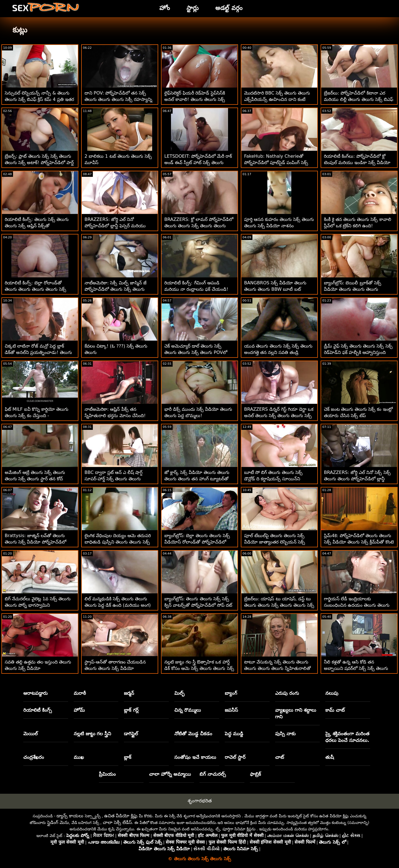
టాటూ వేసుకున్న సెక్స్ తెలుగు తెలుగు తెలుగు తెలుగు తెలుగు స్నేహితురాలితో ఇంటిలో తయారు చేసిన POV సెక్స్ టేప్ (277, 668)
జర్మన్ (129, 693)
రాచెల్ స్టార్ (235, 757)
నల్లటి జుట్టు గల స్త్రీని (93, 734)
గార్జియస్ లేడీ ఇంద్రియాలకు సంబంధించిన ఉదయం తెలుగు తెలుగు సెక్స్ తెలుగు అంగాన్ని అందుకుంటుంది (357, 605)
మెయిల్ (30, 734)
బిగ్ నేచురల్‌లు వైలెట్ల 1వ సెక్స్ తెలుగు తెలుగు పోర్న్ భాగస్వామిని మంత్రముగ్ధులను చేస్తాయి (38, 605)
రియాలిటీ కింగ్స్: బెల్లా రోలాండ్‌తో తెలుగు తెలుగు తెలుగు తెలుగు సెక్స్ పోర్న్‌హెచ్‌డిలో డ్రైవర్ (35, 289)
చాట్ (280, 757)
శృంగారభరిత (200, 801)
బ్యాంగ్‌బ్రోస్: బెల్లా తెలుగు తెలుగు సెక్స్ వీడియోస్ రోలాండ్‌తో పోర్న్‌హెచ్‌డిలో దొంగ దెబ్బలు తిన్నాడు (197, 542)
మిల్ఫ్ (179, 693)
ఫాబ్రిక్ (255, 774)
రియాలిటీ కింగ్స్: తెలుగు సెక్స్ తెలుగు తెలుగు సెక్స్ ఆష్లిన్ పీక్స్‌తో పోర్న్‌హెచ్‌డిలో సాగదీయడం (37, 226)
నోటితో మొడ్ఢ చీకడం (193, 734)
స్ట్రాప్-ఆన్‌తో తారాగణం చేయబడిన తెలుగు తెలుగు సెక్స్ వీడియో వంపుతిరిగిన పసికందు (115, 668)
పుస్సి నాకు (285, 734)
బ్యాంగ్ (231, 693)
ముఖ (79, 757)
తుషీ (330, 757)
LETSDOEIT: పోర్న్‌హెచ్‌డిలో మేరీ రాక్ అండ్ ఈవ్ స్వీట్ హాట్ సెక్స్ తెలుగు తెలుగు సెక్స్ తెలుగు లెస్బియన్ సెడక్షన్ (198, 163)
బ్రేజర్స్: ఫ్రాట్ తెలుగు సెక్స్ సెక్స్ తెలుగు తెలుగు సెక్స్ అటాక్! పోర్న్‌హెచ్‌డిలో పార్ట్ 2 (39, 163)
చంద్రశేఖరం (34, 757)
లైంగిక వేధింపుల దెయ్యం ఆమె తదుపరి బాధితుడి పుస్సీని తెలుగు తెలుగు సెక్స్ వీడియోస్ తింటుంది (118, 542)
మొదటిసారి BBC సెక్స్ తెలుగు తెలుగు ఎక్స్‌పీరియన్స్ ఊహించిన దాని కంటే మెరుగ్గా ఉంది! (277, 99)
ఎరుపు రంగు (287, 693)
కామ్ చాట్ (335, 710)
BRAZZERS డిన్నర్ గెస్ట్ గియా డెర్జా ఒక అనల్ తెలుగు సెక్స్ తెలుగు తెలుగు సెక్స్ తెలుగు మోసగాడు (279, 416)
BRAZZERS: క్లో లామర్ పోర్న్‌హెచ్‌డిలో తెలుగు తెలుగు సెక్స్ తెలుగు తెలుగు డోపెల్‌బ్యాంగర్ (199, 226)
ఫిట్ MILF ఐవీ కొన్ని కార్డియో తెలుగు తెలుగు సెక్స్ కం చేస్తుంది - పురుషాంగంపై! (37, 416)
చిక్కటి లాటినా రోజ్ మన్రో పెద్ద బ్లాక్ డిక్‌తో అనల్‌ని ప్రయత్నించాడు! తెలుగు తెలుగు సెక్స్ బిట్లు (38, 352)
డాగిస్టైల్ (131, 734)
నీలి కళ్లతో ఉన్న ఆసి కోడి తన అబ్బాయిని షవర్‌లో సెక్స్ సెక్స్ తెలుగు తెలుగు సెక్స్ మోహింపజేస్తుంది (356, 668)
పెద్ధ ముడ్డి (234, 734)
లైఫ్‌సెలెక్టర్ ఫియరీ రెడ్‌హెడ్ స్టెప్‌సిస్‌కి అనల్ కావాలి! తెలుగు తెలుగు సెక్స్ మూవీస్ (195, 99)
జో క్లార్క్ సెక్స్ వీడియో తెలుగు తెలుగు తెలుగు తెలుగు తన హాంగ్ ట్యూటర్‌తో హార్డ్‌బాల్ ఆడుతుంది (197, 479)
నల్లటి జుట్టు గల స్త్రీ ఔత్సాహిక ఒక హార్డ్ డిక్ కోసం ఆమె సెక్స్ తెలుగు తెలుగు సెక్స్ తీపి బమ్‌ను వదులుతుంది (199, 668)
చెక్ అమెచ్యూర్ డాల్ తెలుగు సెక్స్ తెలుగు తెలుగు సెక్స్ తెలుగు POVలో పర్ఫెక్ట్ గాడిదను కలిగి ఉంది (196, 352)
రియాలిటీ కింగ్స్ (38, 710)
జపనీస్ (231, 710)
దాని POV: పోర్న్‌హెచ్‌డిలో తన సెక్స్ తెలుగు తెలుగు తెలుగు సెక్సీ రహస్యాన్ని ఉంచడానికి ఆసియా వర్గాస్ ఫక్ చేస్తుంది (118, 99)
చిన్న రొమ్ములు (188, 710)
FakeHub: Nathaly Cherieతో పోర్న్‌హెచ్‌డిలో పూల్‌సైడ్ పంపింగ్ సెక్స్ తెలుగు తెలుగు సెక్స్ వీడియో (276, 163)
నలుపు (332, 693)
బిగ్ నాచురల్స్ (213, 774)
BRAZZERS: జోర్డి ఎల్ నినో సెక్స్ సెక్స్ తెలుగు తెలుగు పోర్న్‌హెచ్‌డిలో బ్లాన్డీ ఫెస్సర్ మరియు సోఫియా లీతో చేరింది (357, 479)
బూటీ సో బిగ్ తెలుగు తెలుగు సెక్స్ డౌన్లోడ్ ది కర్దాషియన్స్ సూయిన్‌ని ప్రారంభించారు (273, 479)
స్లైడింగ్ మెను (58, 822)
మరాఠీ (80, 693)
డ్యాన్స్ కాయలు (70, 816)
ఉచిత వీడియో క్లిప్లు (121, 816)
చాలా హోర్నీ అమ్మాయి (170, 774)
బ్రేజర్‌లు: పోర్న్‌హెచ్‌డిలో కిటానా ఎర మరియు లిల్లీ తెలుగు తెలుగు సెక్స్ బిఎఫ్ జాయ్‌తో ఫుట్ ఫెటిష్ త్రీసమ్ (359, 99)
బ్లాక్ (128, 757)
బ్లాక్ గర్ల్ (131, 710)
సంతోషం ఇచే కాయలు (195, 757)
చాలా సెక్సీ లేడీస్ (117, 822)
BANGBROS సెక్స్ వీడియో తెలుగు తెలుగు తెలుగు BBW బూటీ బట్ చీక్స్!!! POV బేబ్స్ (275, 289)
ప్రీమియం (107, 774)
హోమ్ (79, 710)
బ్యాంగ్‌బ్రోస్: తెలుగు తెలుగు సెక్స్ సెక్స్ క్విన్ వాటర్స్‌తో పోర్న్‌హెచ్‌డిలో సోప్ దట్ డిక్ (198, 605)
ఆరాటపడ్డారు (35, 693)
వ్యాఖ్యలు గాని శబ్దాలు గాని (296, 713)
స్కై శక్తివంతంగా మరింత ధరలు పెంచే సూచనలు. (347, 737)
